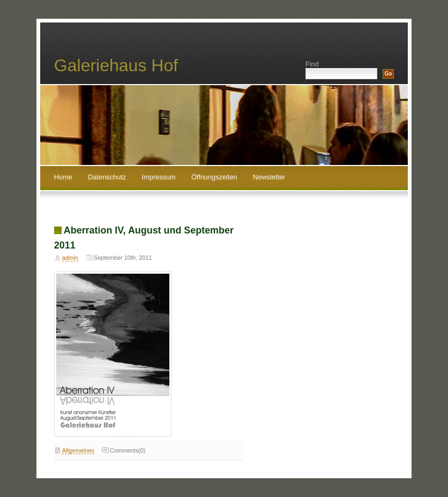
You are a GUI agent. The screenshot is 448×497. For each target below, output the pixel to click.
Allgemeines (78, 450)
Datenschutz (107, 177)
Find (312, 64)
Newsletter (269, 177)
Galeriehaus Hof (116, 65)
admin (70, 258)
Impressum (158, 177)
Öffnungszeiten (214, 177)
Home (63, 177)
